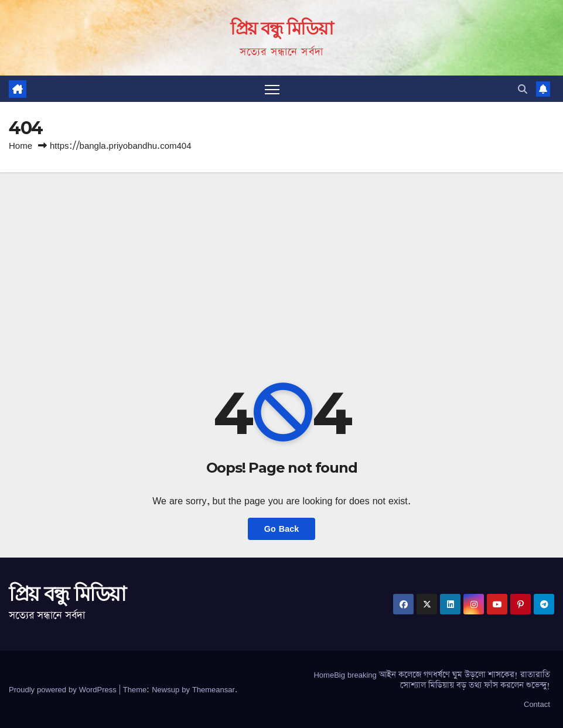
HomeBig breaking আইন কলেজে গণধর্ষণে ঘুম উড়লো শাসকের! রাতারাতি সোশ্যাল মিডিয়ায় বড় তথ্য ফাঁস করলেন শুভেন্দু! (431, 680)
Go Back (281, 529)
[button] (523, 89)
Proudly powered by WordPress (64, 689)
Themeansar (214, 689)
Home (21, 146)
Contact (537, 704)
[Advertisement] (281, 260)
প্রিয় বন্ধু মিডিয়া (281, 28)
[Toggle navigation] (272, 89)
